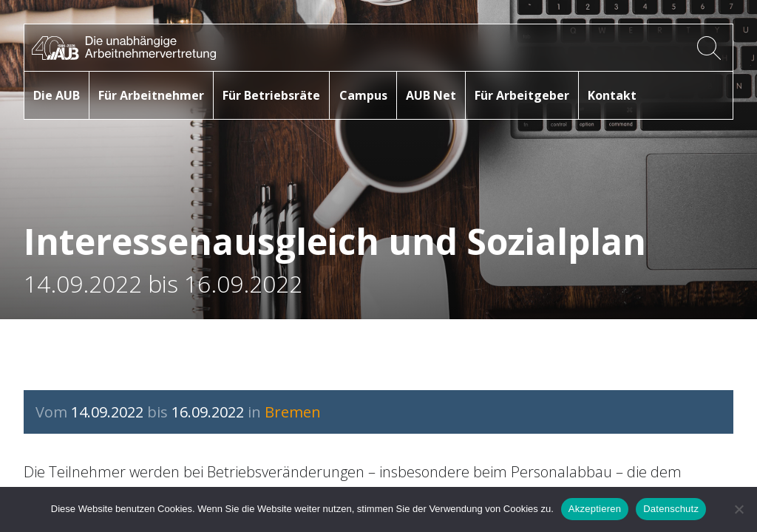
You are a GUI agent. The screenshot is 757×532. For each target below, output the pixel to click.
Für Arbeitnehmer (151, 95)
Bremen (293, 412)
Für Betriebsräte (271, 95)
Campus (363, 95)
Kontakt (612, 95)
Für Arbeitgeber (522, 95)
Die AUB (57, 95)
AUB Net (431, 95)
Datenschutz (671, 509)
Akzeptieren (595, 509)
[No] (739, 509)
